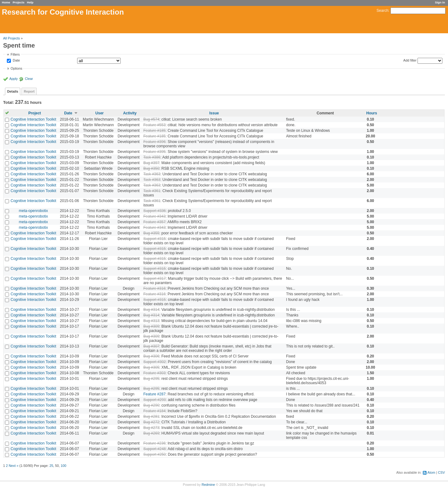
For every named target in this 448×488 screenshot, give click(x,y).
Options (16, 68)
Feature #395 (154, 152)
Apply (14, 79)
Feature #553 (154, 125)
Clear (29, 79)
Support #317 (155, 279)
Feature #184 (154, 411)
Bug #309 (151, 326)
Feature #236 (154, 443)
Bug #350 (151, 168)
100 (63, 466)
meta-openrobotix (33, 211)
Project (35, 113)
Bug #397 (151, 163)
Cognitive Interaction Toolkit (33, 119)
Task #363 (152, 174)
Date (16, 61)
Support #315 (155, 239)
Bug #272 (151, 422)
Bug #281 (151, 417)
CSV (441, 472)
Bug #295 (151, 379)
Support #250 (155, 454)
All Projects (12, 38)
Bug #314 (151, 310)
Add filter (410, 60)
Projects (19, 2)
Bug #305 (151, 367)
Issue (214, 113)
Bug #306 (151, 356)
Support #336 (155, 211)
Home (6, 2)
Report (29, 91)
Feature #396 (154, 142)
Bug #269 (151, 433)
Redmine (208, 485)
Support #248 (155, 449)
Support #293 (155, 400)
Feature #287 (154, 394)
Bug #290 (151, 405)
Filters (15, 54)
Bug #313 (151, 321)
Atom (431, 472)
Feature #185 (154, 131)
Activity (130, 113)
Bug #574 (151, 119)
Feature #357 (154, 222)
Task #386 (152, 157)
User (100, 113)
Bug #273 (151, 428)
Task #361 (152, 191)
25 (51, 466)
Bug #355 (151, 233)
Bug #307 (151, 346)
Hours (372, 113)
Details (13, 91)
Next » (14, 466)
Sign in (440, 2)
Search (382, 11)
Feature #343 (154, 216)
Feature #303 (154, 373)
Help (30, 2)
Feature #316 (154, 288)
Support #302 (155, 362)
